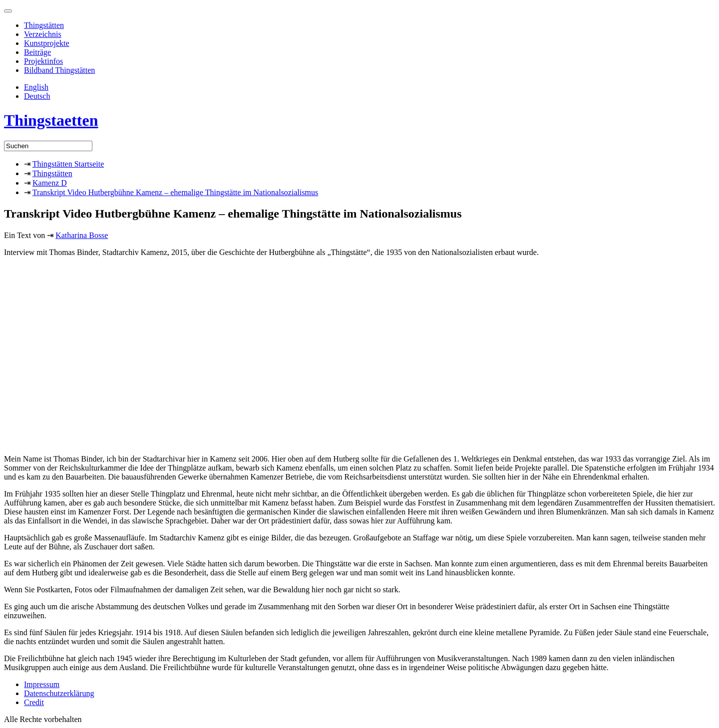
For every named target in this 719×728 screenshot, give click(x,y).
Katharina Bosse (82, 235)
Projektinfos (43, 61)
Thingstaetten (51, 120)
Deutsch (37, 96)
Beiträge (37, 52)
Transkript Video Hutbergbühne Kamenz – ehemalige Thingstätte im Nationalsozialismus (176, 192)
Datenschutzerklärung (59, 693)
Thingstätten (44, 25)
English (36, 87)
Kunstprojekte (47, 43)
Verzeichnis (43, 34)
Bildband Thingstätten (59, 70)
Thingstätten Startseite (68, 164)
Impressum (42, 684)
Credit (34, 702)
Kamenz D (50, 183)
